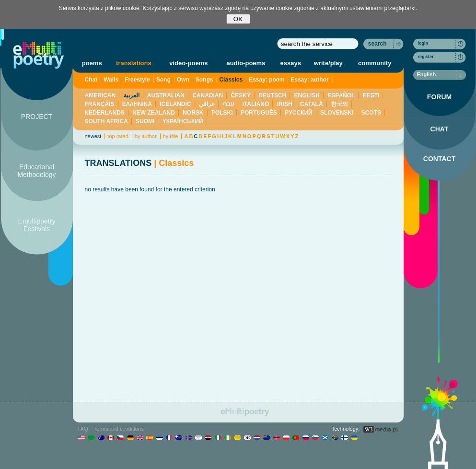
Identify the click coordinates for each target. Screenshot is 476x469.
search (377, 44)
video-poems (188, 63)
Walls (111, 80)
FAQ (83, 429)
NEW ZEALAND (154, 113)
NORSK (193, 113)
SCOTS (371, 113)
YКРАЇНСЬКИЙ (183, 121)
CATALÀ (312, 104)
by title (171, 136)
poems (92, 63)
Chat (91, 80)
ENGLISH (307, 95)
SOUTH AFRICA (106, 121)
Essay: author (309, 80)
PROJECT (37, 117)
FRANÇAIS (100, 104)
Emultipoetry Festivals (37, 225)
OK (238, 19)
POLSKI (222, 113)
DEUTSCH (272, 95)
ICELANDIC (175, 104)
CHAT (440, 129)
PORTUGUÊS (259, 113)
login (423, 43)
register (426, 57)
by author (146, 136)
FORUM (439, 97)
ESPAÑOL (341, 95)
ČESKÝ (241, 95)
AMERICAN (100, 95)
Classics (231, 80)
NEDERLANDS (105, 113)
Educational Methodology (36, 171)
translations (134, 63)
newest (93, 136)
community (375, 63)
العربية (132, 95)
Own (183, 80)
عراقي (207, 104)
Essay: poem (267, 80)
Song (163, 80)
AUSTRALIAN (166, 95)
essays (291, 63)
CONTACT (439, 159)
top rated (118, 136)
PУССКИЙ (298, 113)
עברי (228, 104)
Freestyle (137, 80)
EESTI (371, 95)
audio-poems (246, 63)
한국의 (339, 104)
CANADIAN (208, 95)
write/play (328, 63)
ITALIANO (256, 104)
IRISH (285, 104)
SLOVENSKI (337, 113)
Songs (204, 80)
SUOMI (145, 121)
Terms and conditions (119, 429)
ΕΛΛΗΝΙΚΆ (137, 104)
